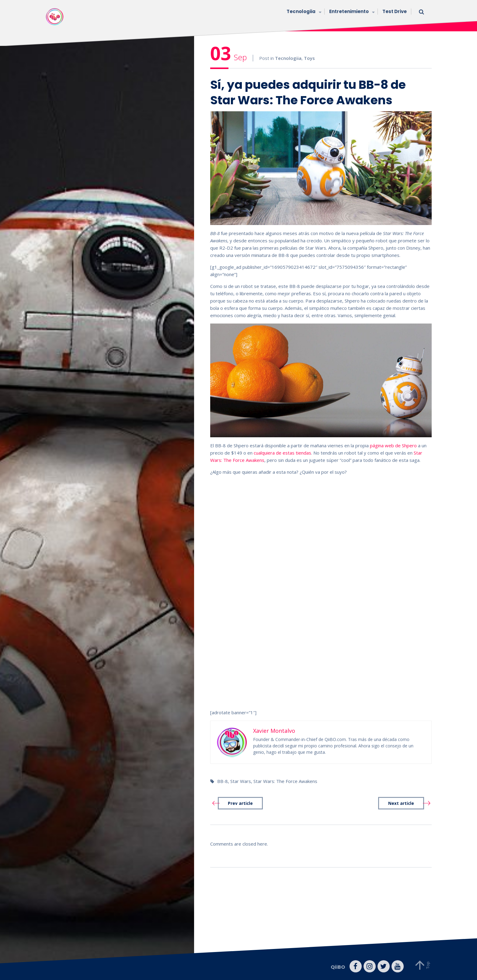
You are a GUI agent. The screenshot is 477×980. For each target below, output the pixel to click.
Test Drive (395, 11)
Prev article (240, 803)
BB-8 (223, 781)
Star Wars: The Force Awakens (285, 781)
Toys (309, 58)
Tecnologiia (303, 12)
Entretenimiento (351, 12)
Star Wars (241, 781)
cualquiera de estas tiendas (282, 453)
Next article (401, 803)
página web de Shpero (393, 445)
